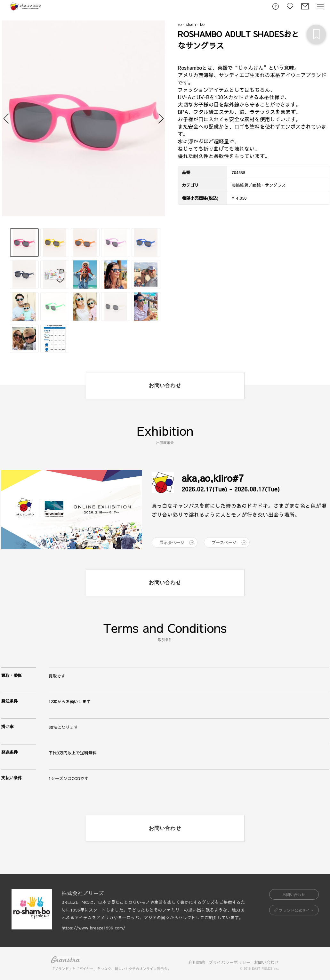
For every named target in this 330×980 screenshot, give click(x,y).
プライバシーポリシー (229, 962)
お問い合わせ (266, 962)
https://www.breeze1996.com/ (94, 928)
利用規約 (197, 962)
